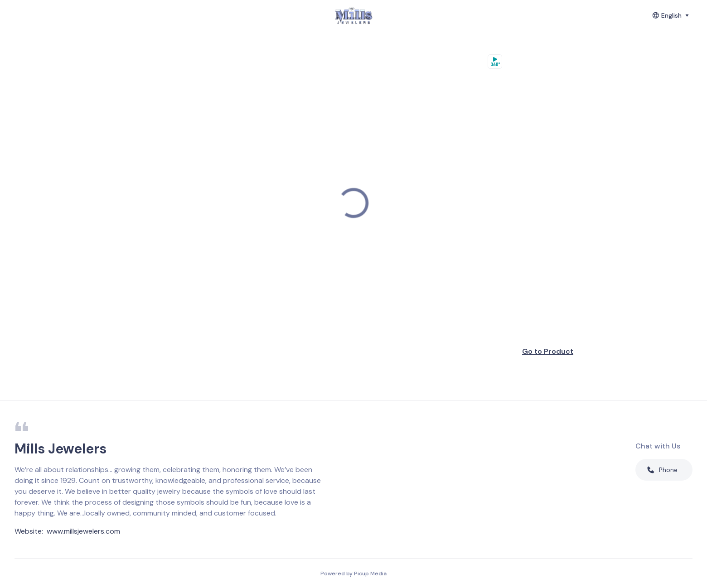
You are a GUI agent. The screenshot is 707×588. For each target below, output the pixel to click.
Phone (662, 470)
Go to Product (548, 351)
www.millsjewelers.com (83, 531)
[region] (353, 203)
